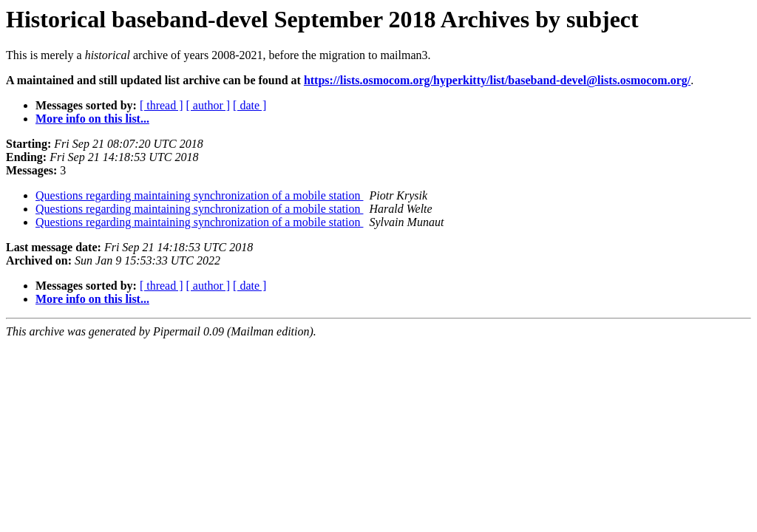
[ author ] (208, 105)
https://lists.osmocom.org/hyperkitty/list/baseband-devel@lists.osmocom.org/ (497, 80)
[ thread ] (162, 105)
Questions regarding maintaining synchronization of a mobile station (199, 195)
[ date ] (249, 105)
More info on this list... (92, 119)
